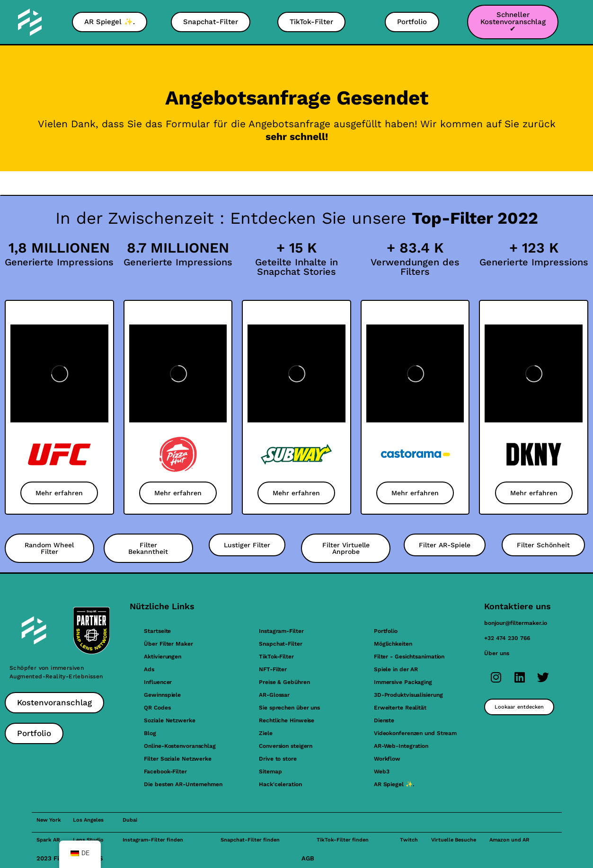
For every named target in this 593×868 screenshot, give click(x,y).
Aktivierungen (163, 657)
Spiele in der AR (396, 669)
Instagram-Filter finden (153, 840)
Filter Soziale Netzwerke (178, 759)
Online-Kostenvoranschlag (180, 746)
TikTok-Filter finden (343, 840)
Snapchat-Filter (281, 644)
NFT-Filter (273, 669)
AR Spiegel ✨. (394, 784)
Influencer (158, 682)
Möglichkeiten (393, 644)
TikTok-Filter (276, 657)
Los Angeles (88, 820)
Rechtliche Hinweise (287, 720)
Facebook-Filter (165, 772)
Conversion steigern (286, 746)
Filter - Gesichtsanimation (409, 657)
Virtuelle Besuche (454, 840)
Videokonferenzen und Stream (415, 733)
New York (49, 820)
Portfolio (386, 631)
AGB (308, 858)
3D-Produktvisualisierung (408, 695)
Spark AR (48, 840)
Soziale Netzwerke (169, 720)
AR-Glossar (274, 695)
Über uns (497, 653)
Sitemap (270, 772)
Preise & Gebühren (284, 682)
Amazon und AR (509, 840)
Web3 (382, 772)
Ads (149, 669)
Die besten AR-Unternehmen (183, 784)
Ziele (266, 733)
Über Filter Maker (168, 644)
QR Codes (157, 708)
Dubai (130, 820)
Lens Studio (88, 840)
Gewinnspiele (162, 695)
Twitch (409, 840)
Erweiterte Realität (400, 708)
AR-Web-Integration (401, 746)
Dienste (384, 720)
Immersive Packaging (403, 682)
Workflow (387, 759)
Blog (150, 733)
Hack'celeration (280, 784)
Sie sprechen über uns (289, 708)
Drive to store (278, 759)
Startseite (157, 631)
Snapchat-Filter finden (250, 840)
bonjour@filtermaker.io (516, 623)
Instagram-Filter (281, 631)
